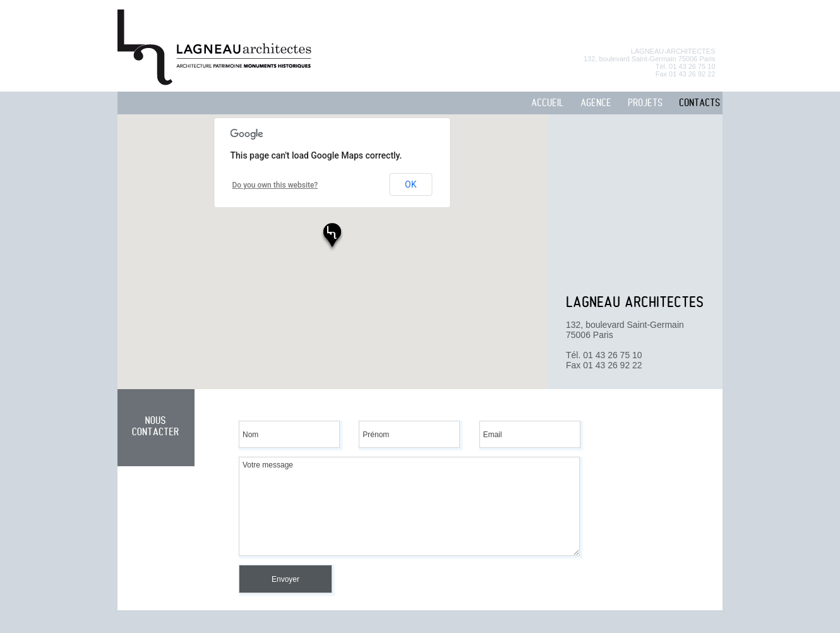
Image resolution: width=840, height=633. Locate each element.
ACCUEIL (548, 103)
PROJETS (645, 103)
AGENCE (596, 103)
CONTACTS (699, 103)
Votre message (409, 506)
